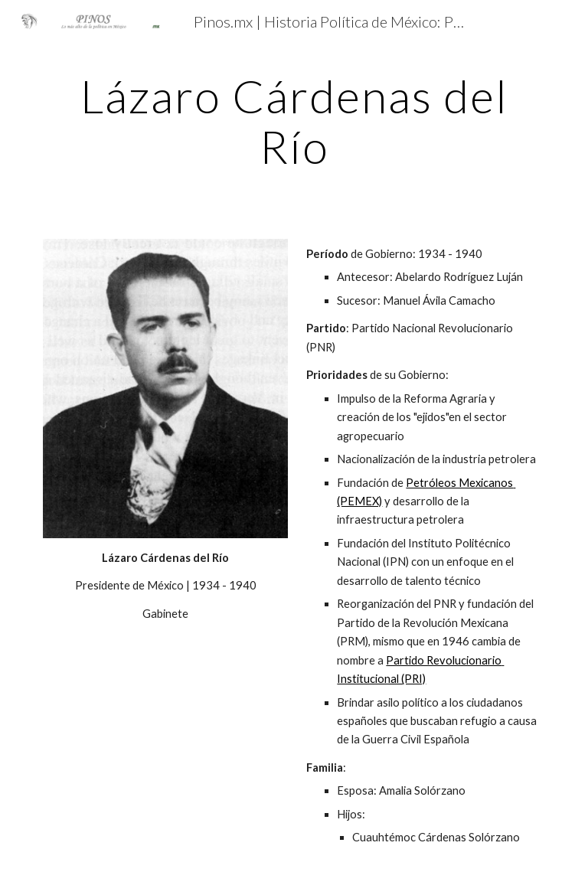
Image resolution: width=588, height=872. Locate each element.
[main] (294, 121)
